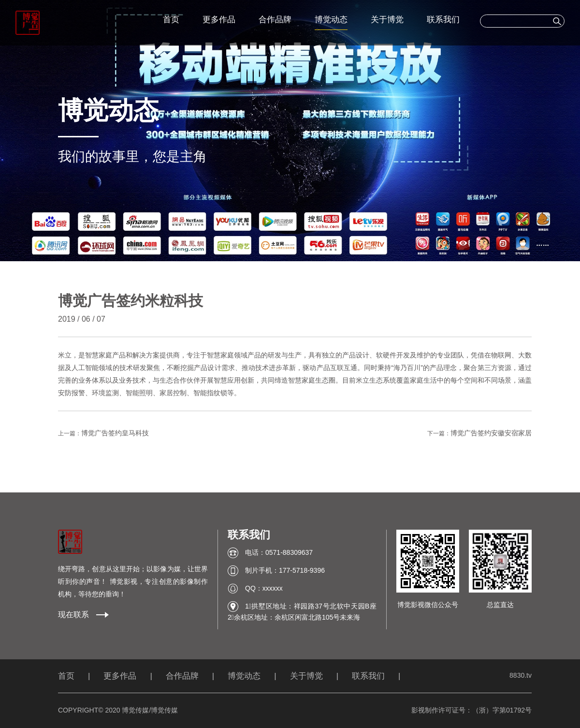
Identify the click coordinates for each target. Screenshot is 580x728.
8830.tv (521, 675)
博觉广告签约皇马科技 (115, 433)
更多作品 (219, 20)
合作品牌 (275, 20)
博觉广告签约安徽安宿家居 (491, 433)
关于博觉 (387, 20)
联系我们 (443, 20)
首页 (171, 20)
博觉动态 (331, 20)
